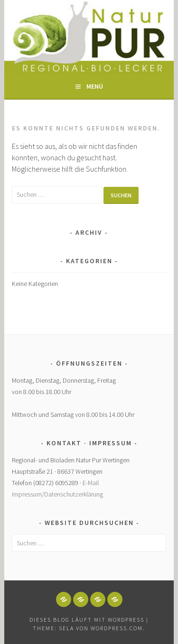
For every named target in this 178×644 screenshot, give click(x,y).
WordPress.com (117, 628)
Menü (95, 86)
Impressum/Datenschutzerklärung (57, 494)
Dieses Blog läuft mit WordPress (87, 620)
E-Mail (91, 483)
